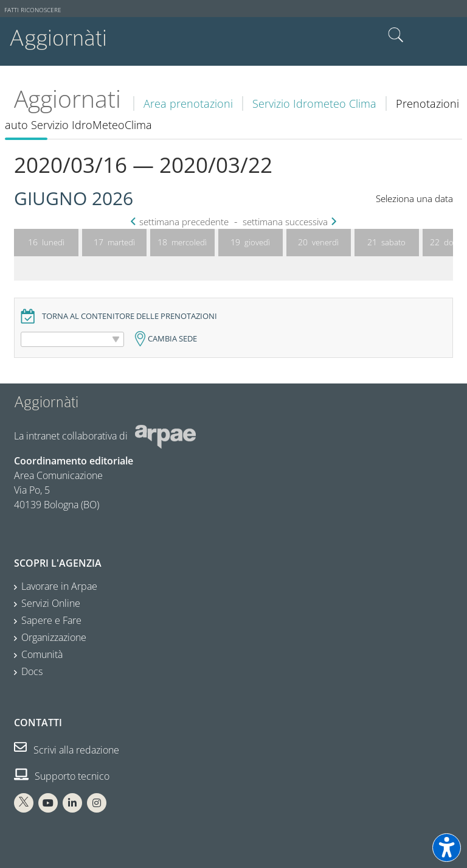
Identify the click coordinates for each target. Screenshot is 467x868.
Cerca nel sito (396, 35)
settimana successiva (288, 222)
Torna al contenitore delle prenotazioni (130, 316)
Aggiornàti (58, 38)
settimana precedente (181, 222)
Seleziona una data (414, 199)
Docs (32, 671)
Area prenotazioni (188, 103)
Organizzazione (54, 637)
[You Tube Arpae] (48, 803)
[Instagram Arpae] (97, 803)
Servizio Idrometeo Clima (314, 103)
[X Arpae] (24, 803)
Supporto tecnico (62, 776)
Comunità (42, 654)
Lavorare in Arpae (59, 586)
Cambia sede (172, 339)
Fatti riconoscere (33, 10)
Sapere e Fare (51, 620)
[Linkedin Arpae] (72, 803)
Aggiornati (67, 99)
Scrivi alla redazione (67, 750)
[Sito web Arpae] (165, 436)
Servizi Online (51, 603)
